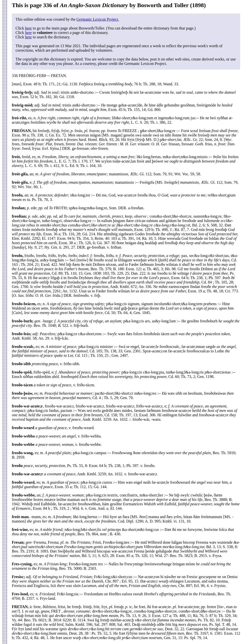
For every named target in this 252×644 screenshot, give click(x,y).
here (29, 28)
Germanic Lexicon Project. (98, 19)
